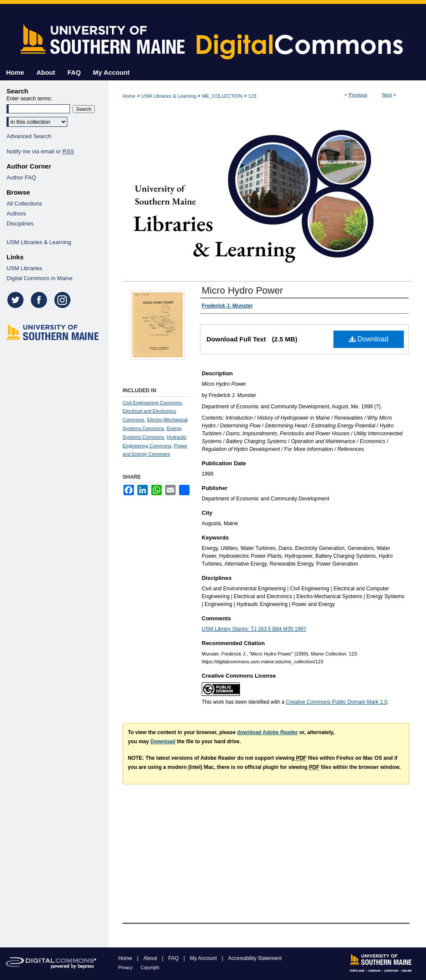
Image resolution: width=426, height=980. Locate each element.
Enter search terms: (29, 99)
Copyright (150, 968)
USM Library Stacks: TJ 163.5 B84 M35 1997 (254, 629)
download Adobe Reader (267, 732)
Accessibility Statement (255, 958)
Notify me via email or (40, 151)
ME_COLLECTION (222, 96)
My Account (204, 958)
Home (129, 96)
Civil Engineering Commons (152, 403)
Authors (16, 214)
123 (252, 96)
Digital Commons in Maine (40, 278)
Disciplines (20, 223)
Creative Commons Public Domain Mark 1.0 (336, 702)
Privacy (126, 968)
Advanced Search (29, 136)
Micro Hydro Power (242, 290)
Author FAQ (21, 177)
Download (369, 339)
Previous (358, 95)
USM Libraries (24, 268)
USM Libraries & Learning (169, 96)
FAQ (174, 958)
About (151, 958)
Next (387, 95)
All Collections (24, 204)
